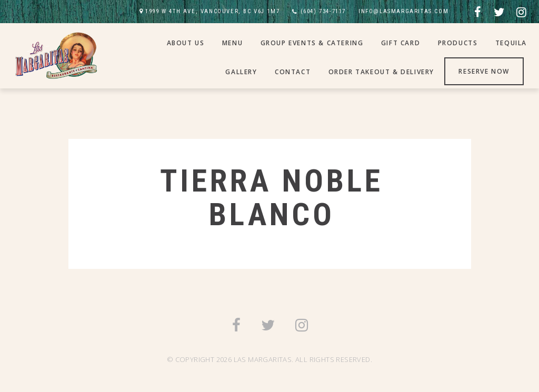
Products (458, 43)
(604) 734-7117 (323, 11)
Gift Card (401, 43)
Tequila (511, 43)
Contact (293, 72)
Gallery (241, 72)
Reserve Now (484, 71)
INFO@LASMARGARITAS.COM (403, 11)
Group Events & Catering (312, 43)
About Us (186, 43)
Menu (232, 43)
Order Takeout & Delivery (381, 72)
